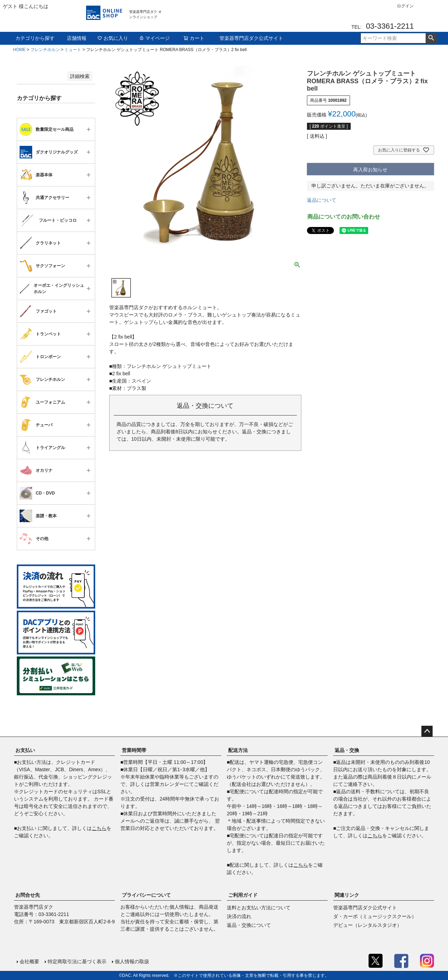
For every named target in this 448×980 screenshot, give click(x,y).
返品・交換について (249, 925)
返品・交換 (347, 750)
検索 (431, 38)
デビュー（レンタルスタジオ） (367, 925)
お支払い (25, 750)
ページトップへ (427, 731)
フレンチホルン (45, 50)
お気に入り (113, 38)
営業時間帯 (134, 750)
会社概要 (29, 961)
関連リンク (347, 895)
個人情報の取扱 (132, 961)
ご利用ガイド (243, 895)
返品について (322, 200)
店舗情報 (77, 38)
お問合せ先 (28, 895)
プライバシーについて (146, 895)
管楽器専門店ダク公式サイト (251, 38)
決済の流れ (239, 916)
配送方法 (238, 750)
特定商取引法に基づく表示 (77, 961)
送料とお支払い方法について (259, 908)
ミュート (73, 50)
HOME (19, 50)
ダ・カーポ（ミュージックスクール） (375, 916)
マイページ (154, 38)
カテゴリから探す (35, 38)
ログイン (405, 6)
